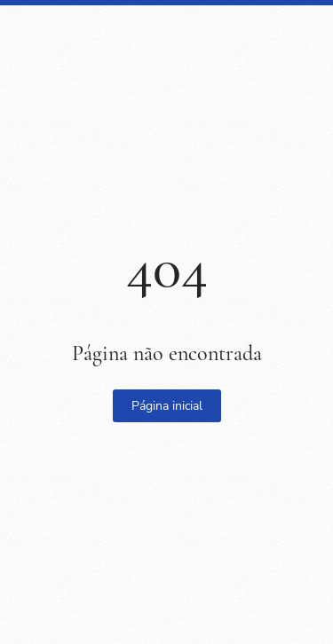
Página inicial (167, 406)
